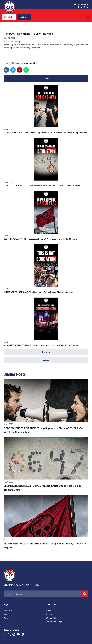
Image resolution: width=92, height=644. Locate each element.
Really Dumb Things (54, 622)
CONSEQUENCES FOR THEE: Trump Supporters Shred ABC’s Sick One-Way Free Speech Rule (46, 133)
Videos (49, 610)
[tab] (46, 78)
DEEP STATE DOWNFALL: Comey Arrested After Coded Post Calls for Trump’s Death (42, 186)
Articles (49, 614)
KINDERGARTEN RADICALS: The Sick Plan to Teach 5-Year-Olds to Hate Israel (39, 292)
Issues (6, 614)
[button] (88, 17)
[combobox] (43, 594)
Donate (6, 618)
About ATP (8, 610)
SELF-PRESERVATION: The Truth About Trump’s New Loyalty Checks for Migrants (40, 239)
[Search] (85, 594)
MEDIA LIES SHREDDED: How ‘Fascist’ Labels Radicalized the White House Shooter (41, 345)
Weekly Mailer (52, 618)
